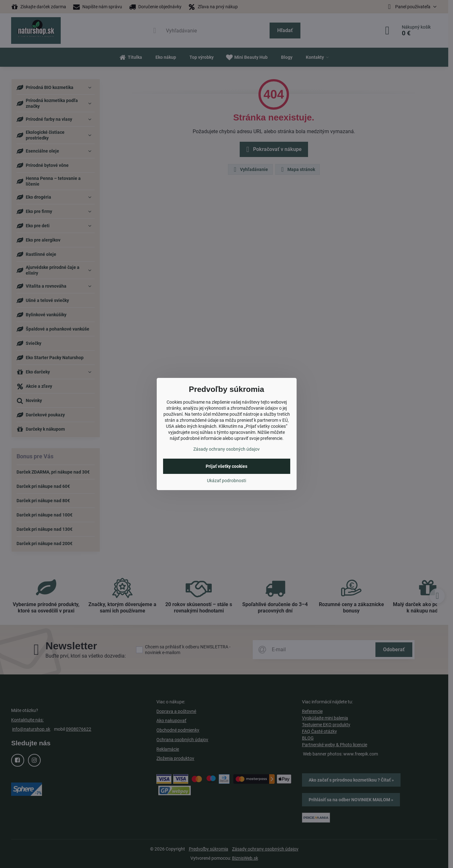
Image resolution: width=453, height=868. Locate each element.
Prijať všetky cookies (227, 466)
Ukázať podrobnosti (227, 481)
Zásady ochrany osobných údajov (227, 449)
